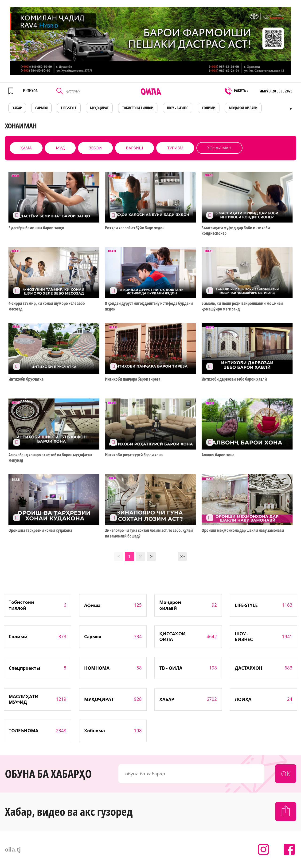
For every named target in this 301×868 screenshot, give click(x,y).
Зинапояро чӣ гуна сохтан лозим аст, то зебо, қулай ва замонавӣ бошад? (149, 533)
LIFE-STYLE (69, 108)
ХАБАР (17, 108)
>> (182, 556)
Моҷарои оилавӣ (243, 108)
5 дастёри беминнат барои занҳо (36, 228)
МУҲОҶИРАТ (99, 108)
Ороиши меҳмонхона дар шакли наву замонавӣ (243, 530)
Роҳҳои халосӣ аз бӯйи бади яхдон (135, 228)
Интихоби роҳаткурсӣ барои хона (134, 455)
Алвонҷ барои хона (218, 455)
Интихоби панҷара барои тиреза (133, 379)
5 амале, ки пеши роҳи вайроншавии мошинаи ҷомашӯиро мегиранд (242, 306)
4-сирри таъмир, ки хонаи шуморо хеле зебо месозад (47, 306)
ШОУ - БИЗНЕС (178, 108)
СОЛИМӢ (209, 108)
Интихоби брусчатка (26, 379)
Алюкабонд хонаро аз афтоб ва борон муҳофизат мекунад (50, 458)
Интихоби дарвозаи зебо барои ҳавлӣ (234, 379)
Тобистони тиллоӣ (138, 108)
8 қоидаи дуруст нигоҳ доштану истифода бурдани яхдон (149, 306)
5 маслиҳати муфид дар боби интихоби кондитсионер (236, 231)
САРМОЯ (41, 108)
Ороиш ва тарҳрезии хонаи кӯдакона (40, 530)
